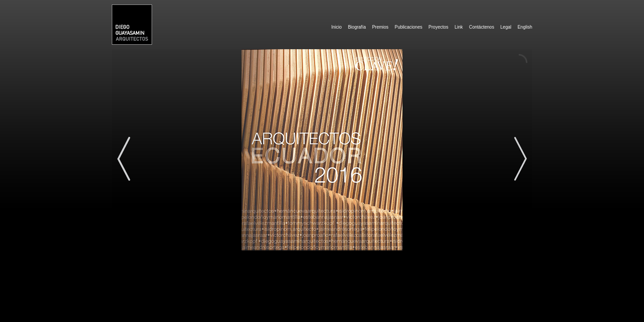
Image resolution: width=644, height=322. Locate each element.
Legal (506, 27)
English (525, 27)
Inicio (337, 27)
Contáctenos (482, 27)
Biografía (357, 27)
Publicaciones (408, 27)
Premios (380, 27)
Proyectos (438, 27)
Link (458, 27)
